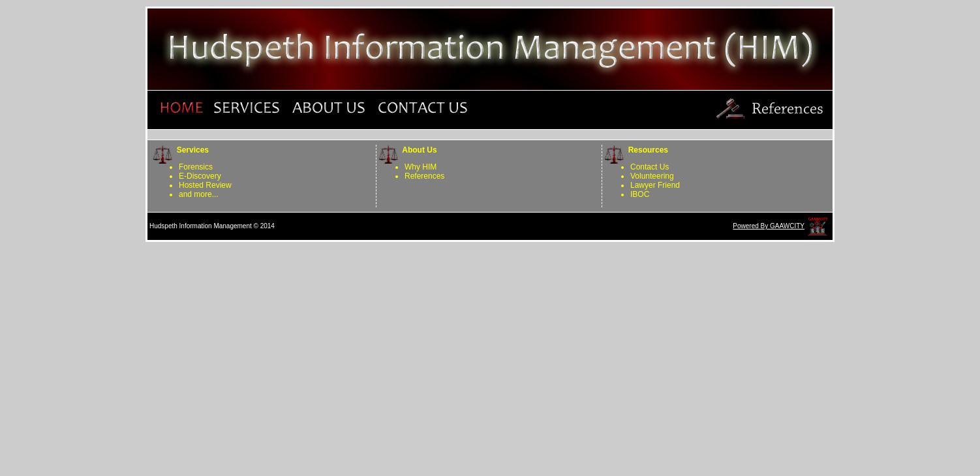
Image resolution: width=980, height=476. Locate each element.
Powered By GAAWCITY (769, 226)
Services (191, 150)
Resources (646, 150)
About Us (418, 150)
